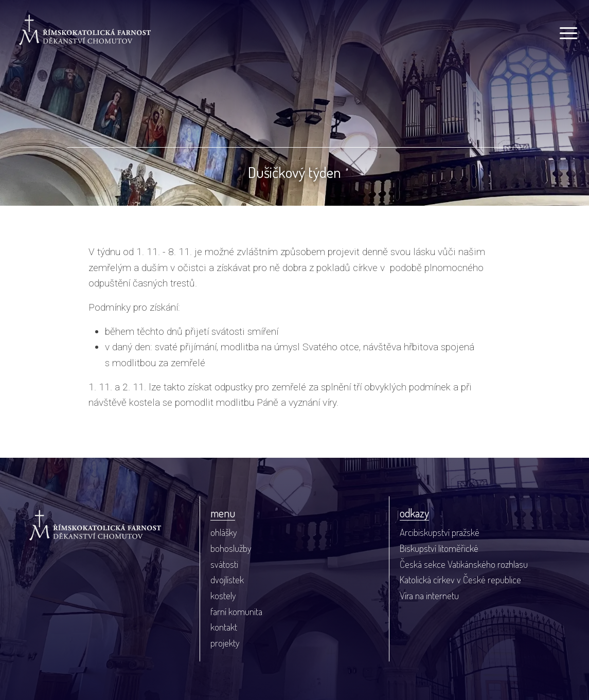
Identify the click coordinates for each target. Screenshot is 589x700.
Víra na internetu (429, 595)
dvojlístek (227, 579)
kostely (223, 595)
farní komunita (236, 611)
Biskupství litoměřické (439, 548)
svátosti (224, 564)
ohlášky (224, 532)
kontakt (224, 627)
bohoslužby (231, 548)
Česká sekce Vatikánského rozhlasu (464, 564)
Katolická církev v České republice (460, 579)
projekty (225, 643)
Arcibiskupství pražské (440, 532)
